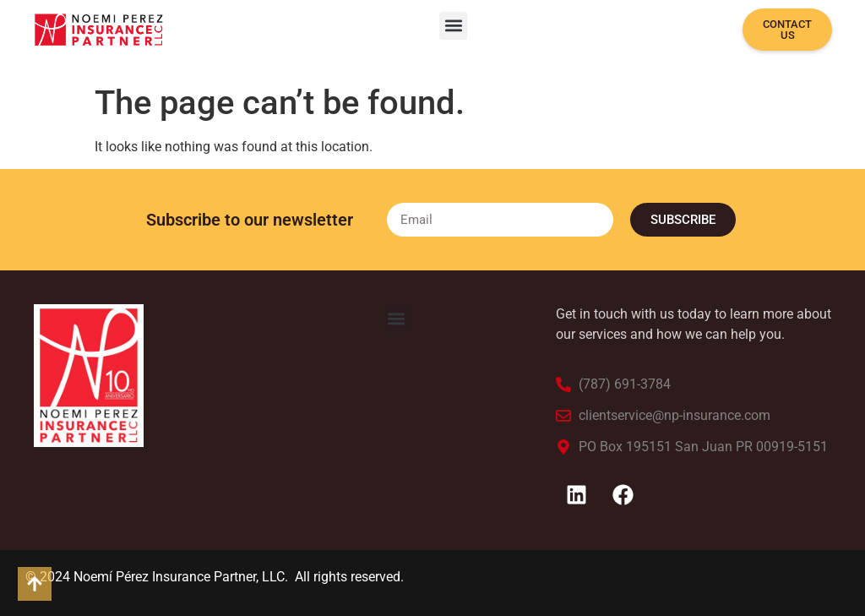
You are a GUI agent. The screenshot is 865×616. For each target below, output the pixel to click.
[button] (453, 26)
